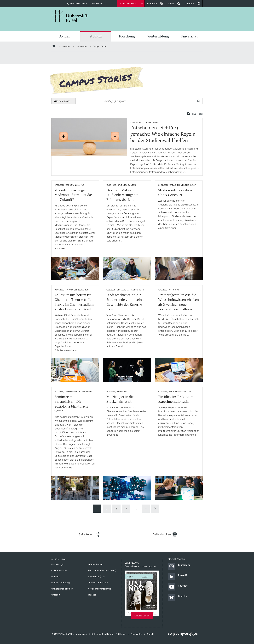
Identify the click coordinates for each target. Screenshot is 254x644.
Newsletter (136, 634)
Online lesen (142, 616)
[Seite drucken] (165, 534)
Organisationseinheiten (76, 4)
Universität (189, 36)
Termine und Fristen (98, 583)
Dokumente (98, 4)
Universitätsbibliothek (62, 589)
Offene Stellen (95, 564)
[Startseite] (54, 46)
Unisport (56, 595)
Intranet (92, 595)
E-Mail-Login (58, 564)
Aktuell (65, 36)
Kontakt (150, 634)
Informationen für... (129, 4)
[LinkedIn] (178, 577)
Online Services (59, 570)
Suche (170, 5)
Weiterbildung (158, 36)
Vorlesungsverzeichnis (100, 589)
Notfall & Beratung (61, 583)
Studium (96, 36)
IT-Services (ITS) (96, 577)
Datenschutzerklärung (103, 634)
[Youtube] (178, 587)
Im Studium (82, 46)
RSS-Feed (197, 114)
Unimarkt (56, 577)
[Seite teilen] (89, 535)
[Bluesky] (177, 597)
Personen (188, 5)
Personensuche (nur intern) (102, 570)
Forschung (127, 36)
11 (146, 509)
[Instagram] (179, 566)
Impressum (81, 634)
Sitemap (122, 634)
